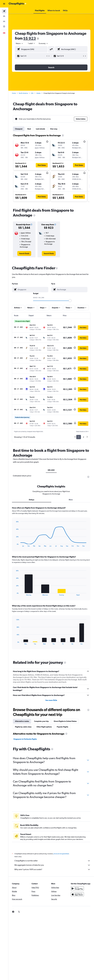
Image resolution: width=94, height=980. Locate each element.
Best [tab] (29, 129)
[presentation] (38, 39)
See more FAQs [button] (51, 700)
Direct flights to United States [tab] (65, 721)
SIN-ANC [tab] (51, 470)
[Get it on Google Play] (77, 888)
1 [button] (79, 437)
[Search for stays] (4, 16)
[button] (4, 4)
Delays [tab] (32, 500)
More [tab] (71, 500)
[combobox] (43, 43)
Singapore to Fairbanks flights (25, 739)
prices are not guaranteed (61, 854)
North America (23, 93)
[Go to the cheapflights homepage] (18, 4)
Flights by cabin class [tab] (23, 727)
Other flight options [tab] (44, 727)
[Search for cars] (4, 21)
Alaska (38, 93)
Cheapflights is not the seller (52, 861)
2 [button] (83, 437)
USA (32, 93)
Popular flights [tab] (62, 727)
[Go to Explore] (4, 26)
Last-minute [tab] (40, 129)
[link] (24, 253)
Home (14, 93)
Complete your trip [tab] (41, 721)
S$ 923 (30, 38)
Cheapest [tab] (19, 129)
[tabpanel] (51, 580)
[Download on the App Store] (77, 894)
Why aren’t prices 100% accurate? (52, 869)
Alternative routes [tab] (22, 721)
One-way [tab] (54, 129)
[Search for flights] (4, 11)
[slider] (70, 301)
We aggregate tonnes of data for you (52, 865)
